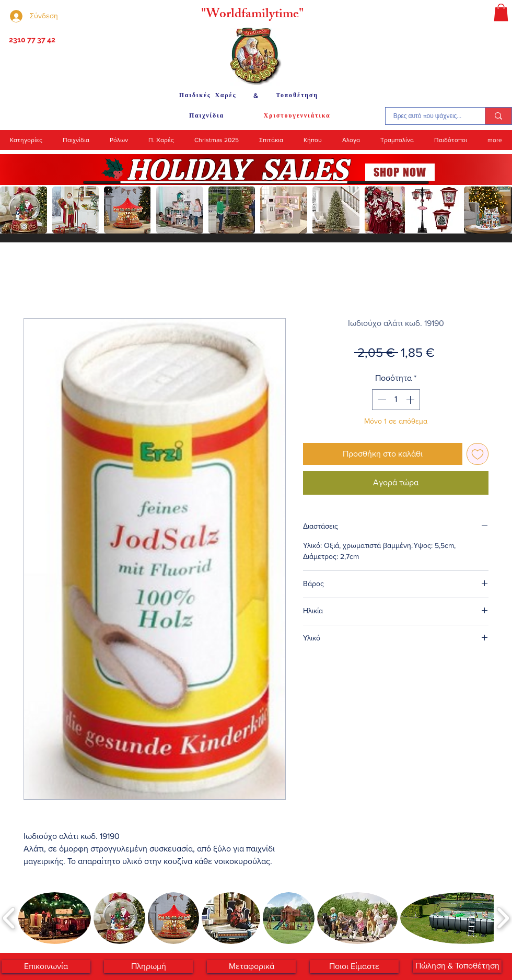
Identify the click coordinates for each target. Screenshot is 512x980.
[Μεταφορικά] (251, 967)
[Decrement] (381, 400)
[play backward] (13, 210)
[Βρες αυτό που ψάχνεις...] (427, 116)
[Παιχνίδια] (207, 116)
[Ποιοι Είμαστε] (354, 967)
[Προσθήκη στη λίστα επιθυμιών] (478, 454)
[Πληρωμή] (148, 967)
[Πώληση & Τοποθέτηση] (457, 966)
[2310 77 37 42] (31, 40)
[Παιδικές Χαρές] (208, 96)
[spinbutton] (396, 400)
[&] (256, 96)
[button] (501, 12)
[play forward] (499, 210)
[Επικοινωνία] (46, 967)
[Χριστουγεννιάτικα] (297, 116)
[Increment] (411, 400)
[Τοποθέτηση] (297, 96)
